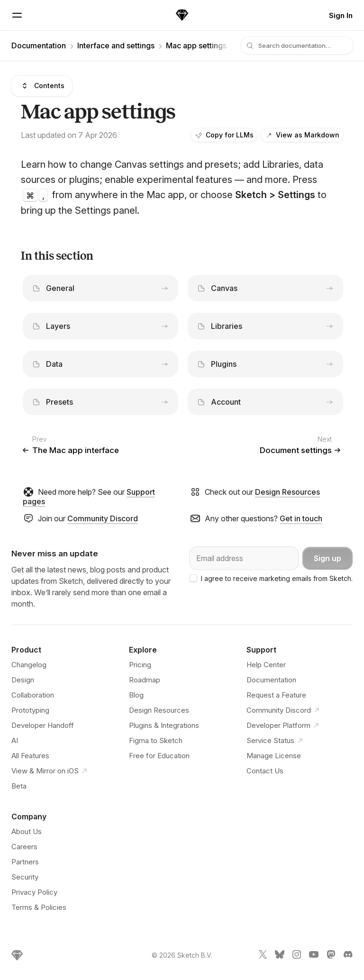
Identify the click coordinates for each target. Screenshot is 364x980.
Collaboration (33, 695)
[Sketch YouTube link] (314, 956)
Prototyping (30, 710)
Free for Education (159, 756)
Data (100, 364)
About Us (27, 831)
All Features (30, 756)
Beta (19, 786)
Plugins (265, 364)
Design (23, 680)
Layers (100, 326)
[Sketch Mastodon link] (331, 956)
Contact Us (265, 771)
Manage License (274, 756)
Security (25, 877)
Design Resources (287, 492)
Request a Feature (276, 695)
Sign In (341, 15)
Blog (136, 695)
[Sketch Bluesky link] (280, 956)
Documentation (39, 45)
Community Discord (103, 518)
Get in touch (301, 518)
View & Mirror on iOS (51, 771)
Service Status (276, 741)
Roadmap (145, 680)
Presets (100, 402)
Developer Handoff (43, 725)
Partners (25, 862)
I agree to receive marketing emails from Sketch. (277, 578)
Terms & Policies (39, 907)
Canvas (265, 288)
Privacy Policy (34, 892)
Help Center (266, 665)
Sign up (328, 558)
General (100, 288)
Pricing (140, 665)
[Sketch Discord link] (348, 956)
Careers (24, 847)
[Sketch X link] (263, 956)
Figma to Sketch (156, 740)
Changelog (29, 665)
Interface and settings (116, 45)
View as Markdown (302, 135)
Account (265, 402)
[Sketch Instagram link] (297, 956)
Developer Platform (284, 726)
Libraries (265, 326)
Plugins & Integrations (164, 725)
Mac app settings (196, 45)
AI (15, 740)
